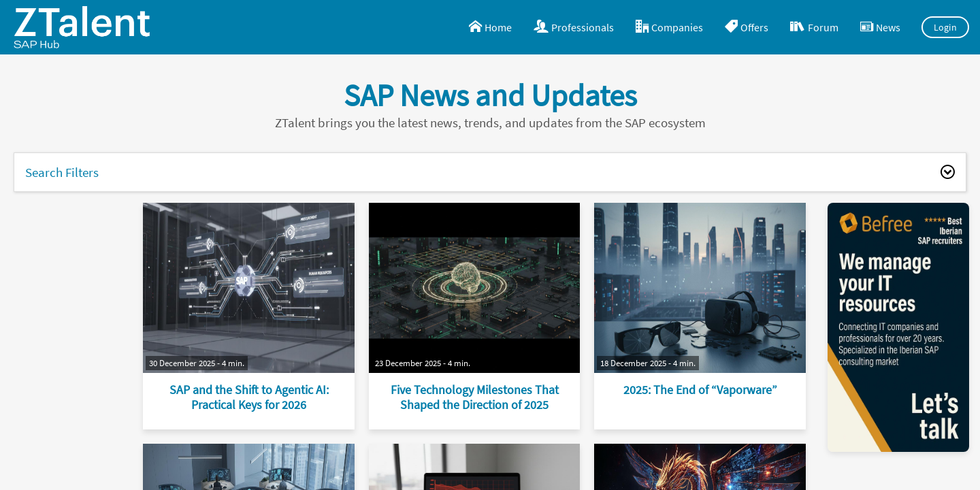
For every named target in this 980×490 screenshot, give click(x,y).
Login (946, 27)
